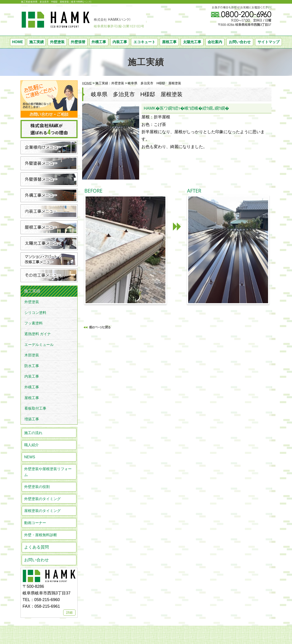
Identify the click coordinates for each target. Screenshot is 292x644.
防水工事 (32, 366)
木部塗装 (32, 355)
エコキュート (144, 42)
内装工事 (120, 42)
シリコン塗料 (35, 313)
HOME (18, 42)
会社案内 (215, 42)
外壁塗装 (57, 42)
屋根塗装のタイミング (42, 511)
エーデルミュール (39, 345)
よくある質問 (36, 547)
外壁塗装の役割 (37, 487)
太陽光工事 (192, 42)
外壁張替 (78, 42)
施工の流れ (33, 433)
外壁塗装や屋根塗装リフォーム (48, 472)
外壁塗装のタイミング (42, 499)
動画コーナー (35, 523)
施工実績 (36, 42)
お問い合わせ (240, 42)
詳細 (69, 612)
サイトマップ (269, 42)
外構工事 (99, 42)
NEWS (30, 457)
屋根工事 (169, 42)
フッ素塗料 (34, 323)
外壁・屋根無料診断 (41, 535)
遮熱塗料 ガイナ (38, 334)
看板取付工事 (35, 408)
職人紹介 (31, 445)
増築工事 (32, 419)
